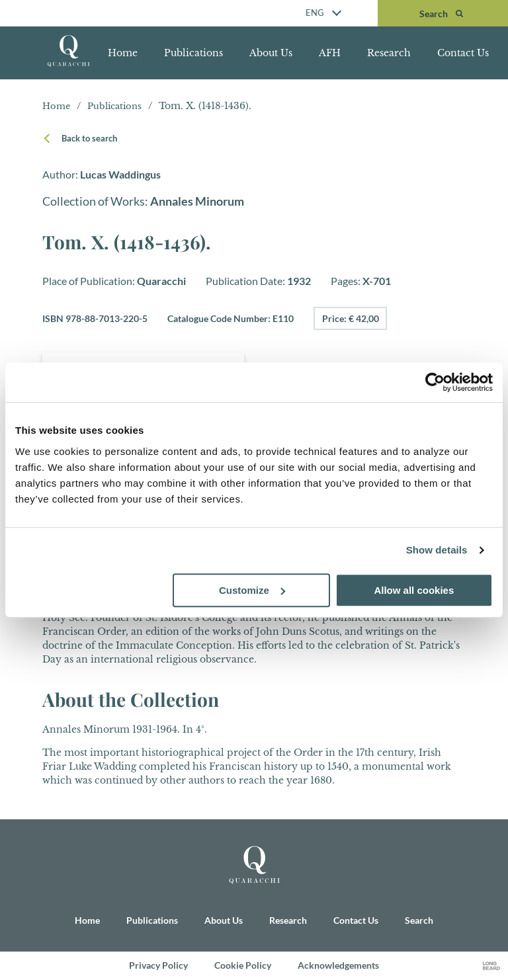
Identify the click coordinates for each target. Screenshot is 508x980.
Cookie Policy (243, 965)
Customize (252, 590)
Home (123, 53)
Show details (437, 550)
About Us (271, 53)
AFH (330, 53)
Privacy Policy (158, 965)
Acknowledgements (338, 965)
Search (419, 920)
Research (389, 53)
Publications (193, 53)
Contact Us (463, 53)
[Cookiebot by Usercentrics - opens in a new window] (435, 382)
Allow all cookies (414, 590)
